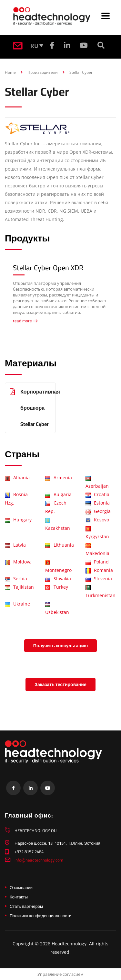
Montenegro (58, 567)
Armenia (59, 478)
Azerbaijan (97, 483)
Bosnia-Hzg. (17, 499)
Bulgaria (58, 494)
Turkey (57, 587)
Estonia (98, 503)
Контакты (19, 897)
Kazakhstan (58, 525)
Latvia (15, 545)
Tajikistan (19, 587)
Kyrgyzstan (97, 533)
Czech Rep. (56, 507)
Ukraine (17, 604)
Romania (99, 570)
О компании (21, 887)
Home (10, 72)
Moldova (18, 562)
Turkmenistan (101, 592)
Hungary (18, 520)
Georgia (98, 511)
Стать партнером (26, 906)
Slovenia (99, 579)
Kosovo (97, 520)
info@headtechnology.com (39, 860)
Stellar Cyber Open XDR (48, 268)
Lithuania (60, 545)
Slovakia (58, 579)
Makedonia (97, 550)
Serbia (16, 579)
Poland (97, 562)
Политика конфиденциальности (40, 916)
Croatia (97, 494)
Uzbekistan (57, 609)
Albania (17, 478)
